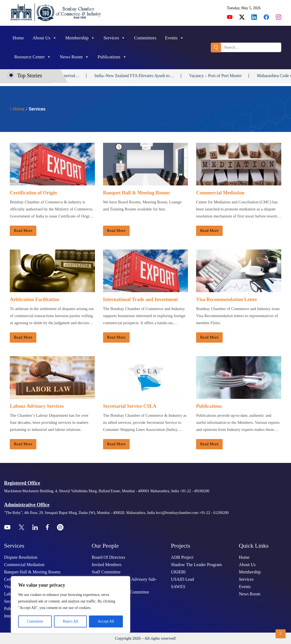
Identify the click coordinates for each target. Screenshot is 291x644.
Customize (35, 621)
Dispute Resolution (21, 557)
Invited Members (107, 565)
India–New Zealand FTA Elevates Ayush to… (148, 76)
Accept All (106, 621)
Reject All (71, 621)
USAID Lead (182, 579)
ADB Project (182, 557)
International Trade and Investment (140, 299)
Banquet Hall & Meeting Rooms (137, 193)
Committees (145, 38)
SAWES (178, 587)
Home (18, 38)
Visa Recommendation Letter (227, 299)
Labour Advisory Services (37, 406)
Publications (112, 57)
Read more (23, 231)
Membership (80, 38)
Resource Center (33, 57)
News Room (74, 57)
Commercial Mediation (220, 193)
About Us (45, 38)
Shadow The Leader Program (196, 565)
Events (174, 38)
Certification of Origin (33, 193)
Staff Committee (106, 572)
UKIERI (178, 572)
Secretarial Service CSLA (130, 406)
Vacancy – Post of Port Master (229, 76)
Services (115, 38)
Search (216, 47)
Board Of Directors (108, 557)
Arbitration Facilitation (34, 299)
